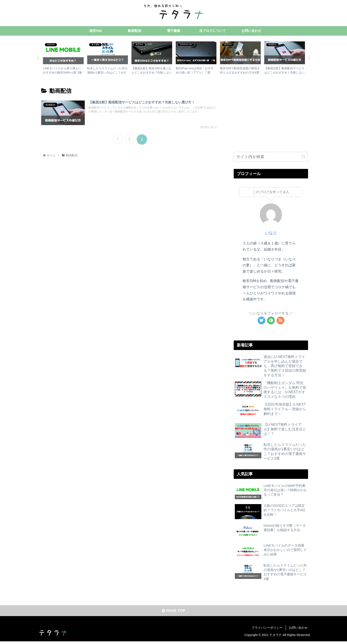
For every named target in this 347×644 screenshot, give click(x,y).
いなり (271, 234)
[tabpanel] (63, 59)
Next (309, 59)
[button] (304, 158)
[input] (271, 158)
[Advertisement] (271, 115)
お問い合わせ (298, 630)
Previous (38, 59)
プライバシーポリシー (267, 630)
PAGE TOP (173, 613)
